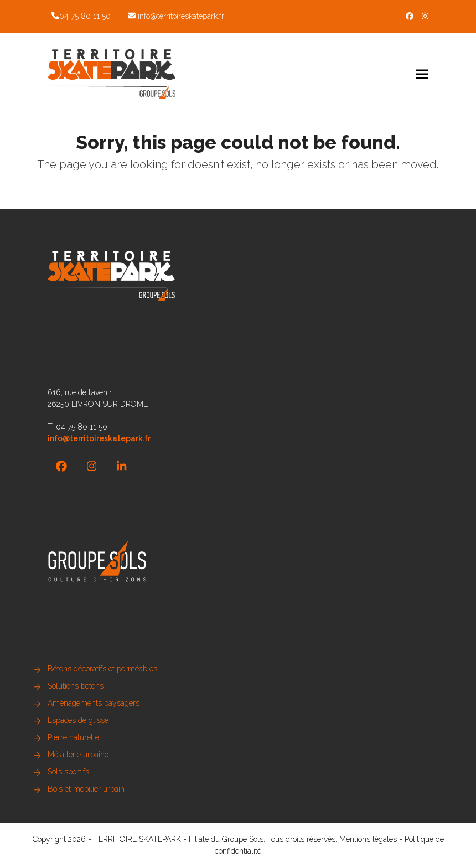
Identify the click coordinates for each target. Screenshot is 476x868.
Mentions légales (368, 839)
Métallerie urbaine (78, 755)
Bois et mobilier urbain (86, 789)
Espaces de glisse (78, 720)
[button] (422, 74)
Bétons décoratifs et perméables (102, 669)
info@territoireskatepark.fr (181, 16)
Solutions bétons (76, 686)
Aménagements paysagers (94, 703)
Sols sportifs (68, 772)
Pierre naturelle (73, 737)
